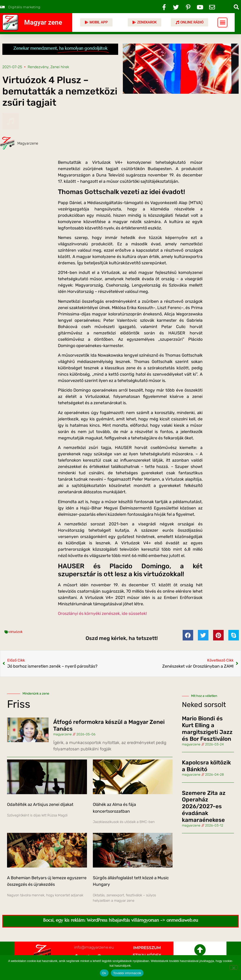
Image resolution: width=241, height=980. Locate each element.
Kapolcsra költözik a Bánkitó (206, 766)
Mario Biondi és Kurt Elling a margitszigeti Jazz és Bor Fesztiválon (207, 729)
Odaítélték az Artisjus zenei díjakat (40, 804)
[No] (233, 967)
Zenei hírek (60, 67)
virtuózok (16, 632)
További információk (127, 973)
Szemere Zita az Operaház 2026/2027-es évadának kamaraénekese (204, 806)
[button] (236, 7)
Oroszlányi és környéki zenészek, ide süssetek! (102, 613)
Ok (104, 973)
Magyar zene (43, 22)
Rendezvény (38, 67)
